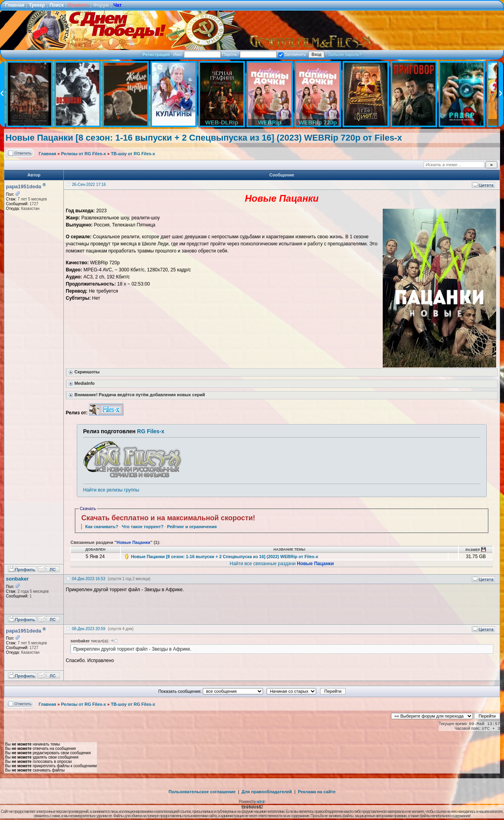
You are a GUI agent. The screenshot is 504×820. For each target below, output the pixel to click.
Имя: (197, 54)
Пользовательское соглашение (202, 792)
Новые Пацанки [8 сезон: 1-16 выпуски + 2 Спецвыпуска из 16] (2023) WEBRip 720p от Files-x (204, 138)
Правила (78, 5)
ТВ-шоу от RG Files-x (133, 154)
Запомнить (292, 54)
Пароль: (249, 54)
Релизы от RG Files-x (83, 154)
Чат (118, 5)
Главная (15, 5)
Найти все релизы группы (111, 490)
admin (261, 802)
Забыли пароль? (345, 54)
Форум (101, 5)
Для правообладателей (267, 792)
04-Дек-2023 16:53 (89, 579)
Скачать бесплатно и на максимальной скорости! (168, 518)
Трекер (37, 5)
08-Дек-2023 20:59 (89, 629)
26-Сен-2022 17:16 (89, 185)
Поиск (57, 5)
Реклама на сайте (317, 792)
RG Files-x (151, 431)
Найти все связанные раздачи (282, 564)
